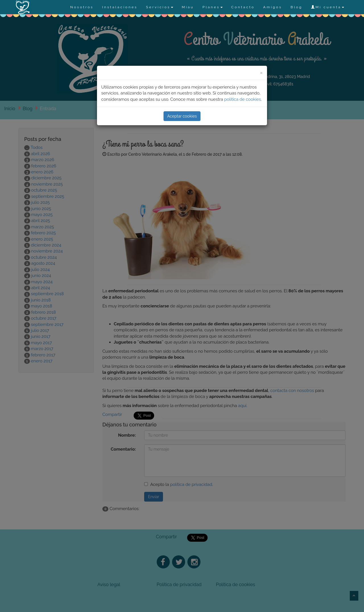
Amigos (273, 7)
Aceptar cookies (182, 116)
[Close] (261, 72)
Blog (297, 7)
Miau (188, 7)
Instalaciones (120, 7)
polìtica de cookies (242, 99)
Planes (213, 7)
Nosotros (82, 7)
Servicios (160, 7)
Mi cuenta (328, 7)
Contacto (243, 7)
